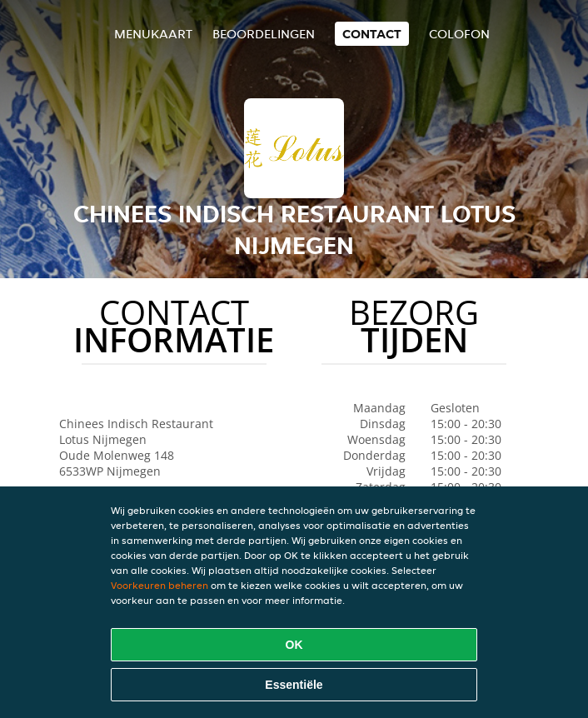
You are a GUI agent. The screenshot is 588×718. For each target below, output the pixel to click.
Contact (372, 34)
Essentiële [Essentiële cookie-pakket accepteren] (294, 685)
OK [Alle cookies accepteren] (294, 645)
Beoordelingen (264, 34)
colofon (459, 34)
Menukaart (153, 34)
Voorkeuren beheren (159, 585)
